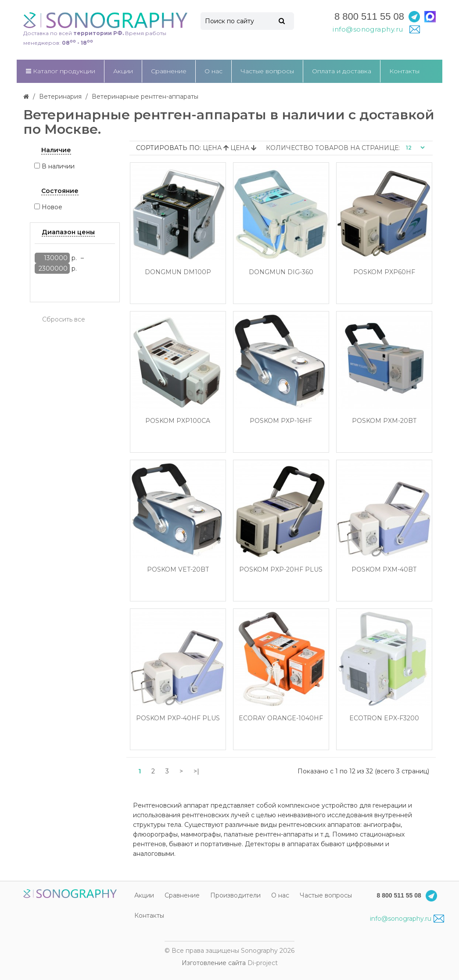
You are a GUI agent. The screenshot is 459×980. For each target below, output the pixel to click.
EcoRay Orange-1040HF (281, 718)
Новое (52, 207)
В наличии (58, 166)
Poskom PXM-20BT (384, 421)
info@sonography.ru (407, 919)
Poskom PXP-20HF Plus (281, 570)
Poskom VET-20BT (178, 570)
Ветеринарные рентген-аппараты (145, 97)
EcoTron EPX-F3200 (384, 718)
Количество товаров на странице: (333, 148)
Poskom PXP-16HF (281, 421)
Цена (217, 148)
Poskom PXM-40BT (384, 570)
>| (196, 771)
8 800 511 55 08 (369, 16)
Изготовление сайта (214, 963)
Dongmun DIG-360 (281, 272)
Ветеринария (60, 97)
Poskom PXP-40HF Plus (178, 718)
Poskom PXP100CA (178, 421)
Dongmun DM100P (178, 272)
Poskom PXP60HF (384, 272)
